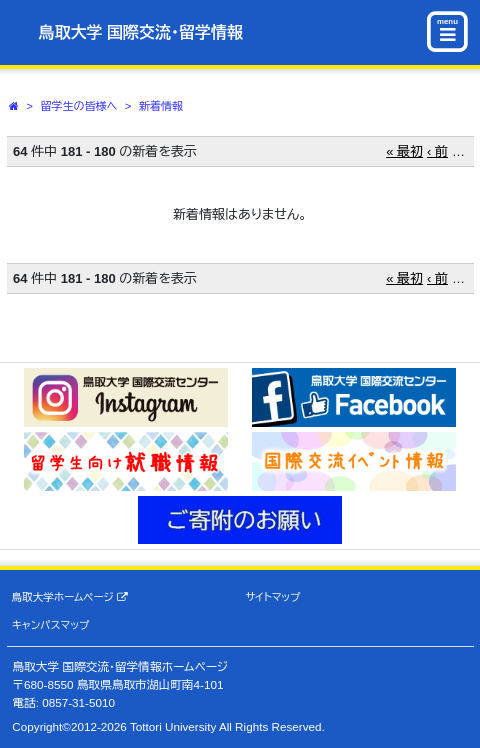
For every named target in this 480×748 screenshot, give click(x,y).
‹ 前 (437, 151)
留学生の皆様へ (79, 106)
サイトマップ (272, 597)
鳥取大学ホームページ (70, 597)
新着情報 (161, 106)
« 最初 (404, 151)
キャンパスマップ (51, 625)
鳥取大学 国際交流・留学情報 (141, 32)
